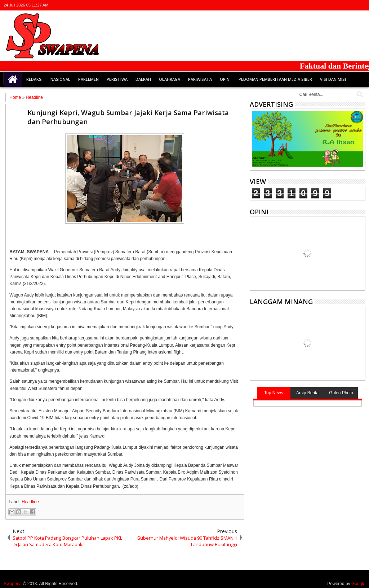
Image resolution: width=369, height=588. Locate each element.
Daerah (143, 79)
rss (351, 5)
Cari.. (359, 94)
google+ (342, 5)
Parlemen (88, 79)
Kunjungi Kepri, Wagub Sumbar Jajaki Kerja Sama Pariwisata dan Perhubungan (128, 117)
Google (358, 584)
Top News (274, 393)
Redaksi (34, 79)
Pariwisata (200, 79)
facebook (333, 5)
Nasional (60, 79)
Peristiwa (117, 79)
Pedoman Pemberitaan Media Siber (275, 79)
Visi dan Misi (333, 79)
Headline (30, 502)
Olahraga (170, 79)
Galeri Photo (341, 393)
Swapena (13, 584)
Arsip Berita (307, 393)
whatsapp (361, 5)
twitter (323, 5)
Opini (225, 79)
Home (13, 79)
